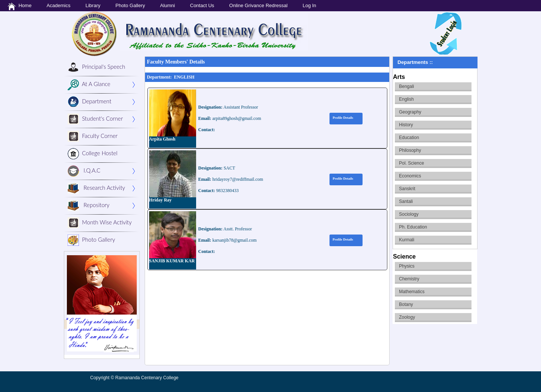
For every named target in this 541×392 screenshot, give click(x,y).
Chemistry (409, 279)
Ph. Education (413, 227)
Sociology (409, 214)
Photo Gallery (130, 5)
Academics (59, 5)
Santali (406, 201)
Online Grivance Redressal (258, 5)
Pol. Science (412, 163)
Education (409, 138)
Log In (309, 5)
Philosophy (410, 150)
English (406, 99)
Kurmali (407, 240)
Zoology (407, 317)
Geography (410, 112)
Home (20, 6)
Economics (410, 176)
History (406, 125)
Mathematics (412, 292)
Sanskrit (407, 189)
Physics (407, 266)
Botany (406, 304)
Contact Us (202, 5)
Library (93, 5)
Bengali (407, 86)
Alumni (168, 5)
